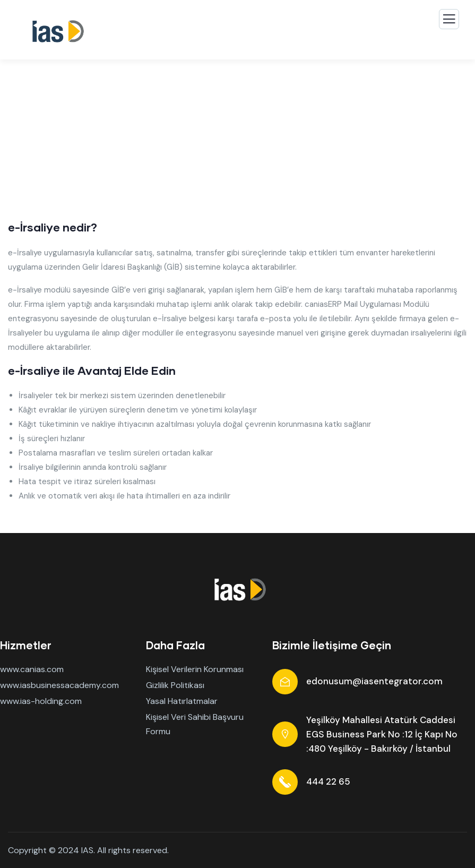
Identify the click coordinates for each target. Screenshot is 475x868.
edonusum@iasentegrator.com (374, 681)
